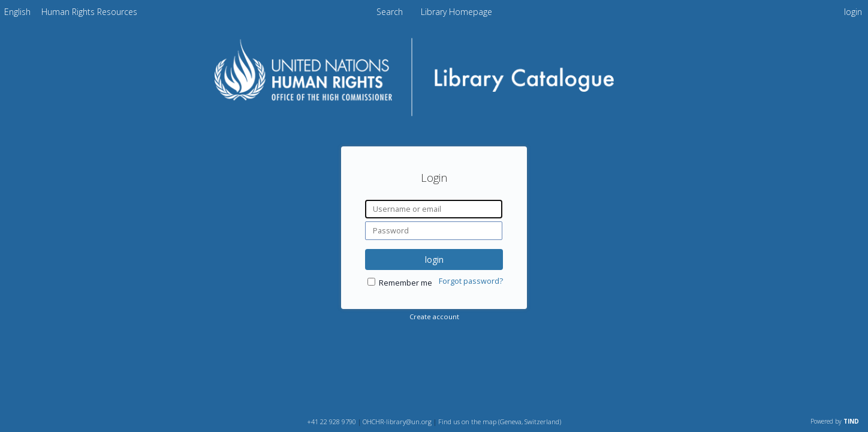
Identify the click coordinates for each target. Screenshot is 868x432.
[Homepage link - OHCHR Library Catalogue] (434, 118)
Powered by (835, 421)
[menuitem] (17, 12)
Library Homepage (456, 12)
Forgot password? (471, 281)
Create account (434, 316)
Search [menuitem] (390, 12)
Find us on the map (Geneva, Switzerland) (500, 421)
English (17, 12)
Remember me (406, 283)
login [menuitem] (853, 12)
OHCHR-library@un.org (397, 421)
